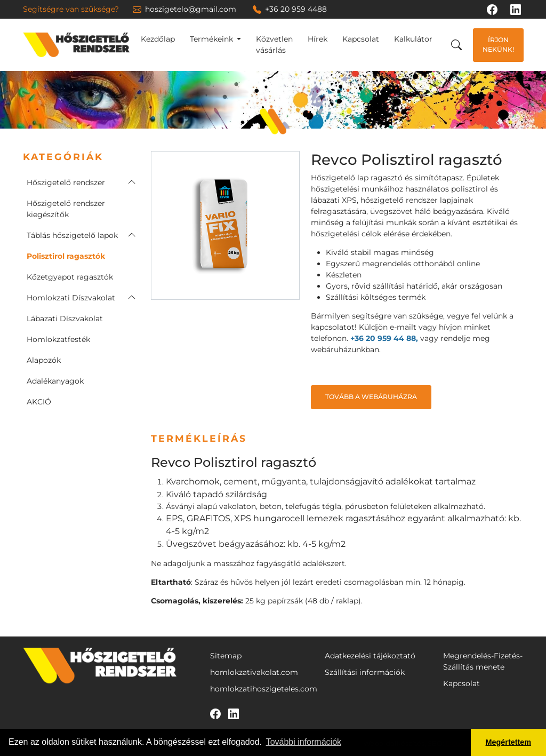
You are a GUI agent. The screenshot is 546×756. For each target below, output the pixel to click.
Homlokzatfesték (58, 339)
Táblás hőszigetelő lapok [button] (72, 235)
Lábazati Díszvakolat (65, 319)
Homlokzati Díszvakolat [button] (71, 298)
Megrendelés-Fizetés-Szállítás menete (483, 661)
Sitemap (226, 656)
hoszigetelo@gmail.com (184, 9)
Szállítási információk (365, 672)
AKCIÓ (39, 402)
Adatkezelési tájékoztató (370, 656)
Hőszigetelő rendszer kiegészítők (66, 209)
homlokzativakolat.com (254, 672)
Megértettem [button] (509, 742)
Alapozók (44, 360)
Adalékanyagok (55, 381)
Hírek (318, 39)
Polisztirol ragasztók (66, 256)
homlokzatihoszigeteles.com (264, 689)
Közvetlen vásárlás (274, 45)
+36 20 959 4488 (290, 9)
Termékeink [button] (212, 39)
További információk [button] (304, 742)
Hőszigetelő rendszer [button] (66, 182)
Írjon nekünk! (498, 45)
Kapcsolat (361, 39)
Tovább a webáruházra (371, 397)
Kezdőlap (158, 39)
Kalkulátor (413, 39)
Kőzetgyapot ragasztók (70, 277)
